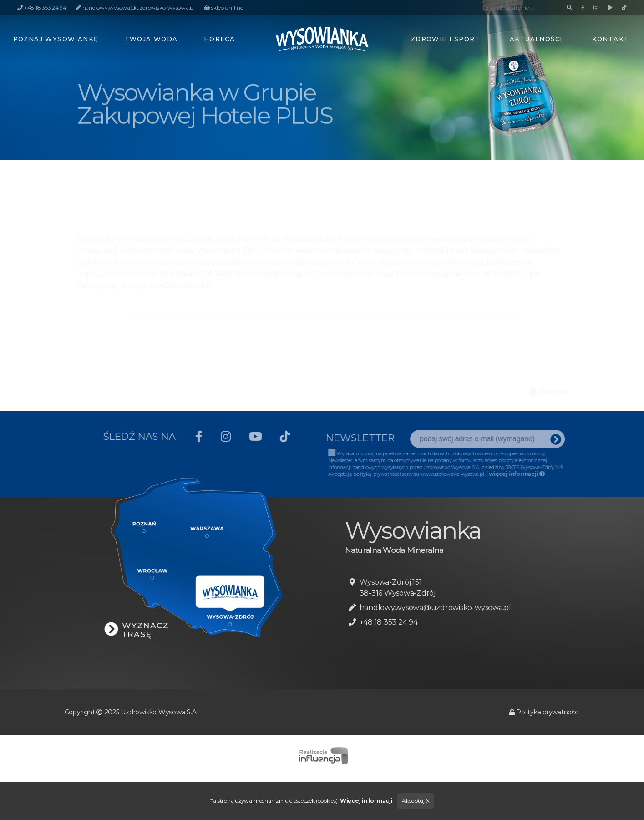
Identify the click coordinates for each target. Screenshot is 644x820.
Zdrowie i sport (446, 39)
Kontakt (611, 39)
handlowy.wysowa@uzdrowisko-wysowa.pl (435, 608)
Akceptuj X (416, 801)
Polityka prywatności (545, 712)
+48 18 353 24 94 (389, 622)
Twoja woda (151, 39)
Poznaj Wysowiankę (56, 39)
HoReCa (220, 39)
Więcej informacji (366, 801)
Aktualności (536, 39)
